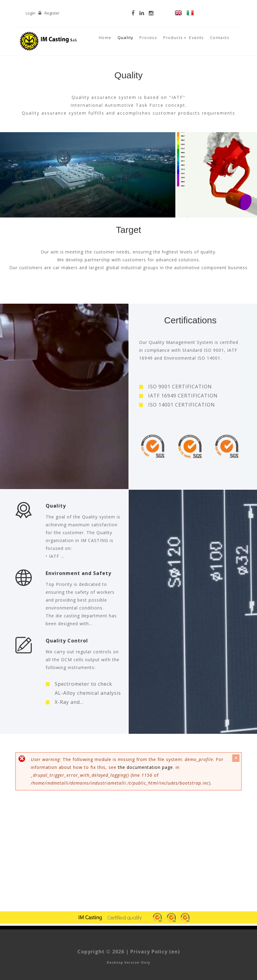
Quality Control (67, 641)
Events (196, 38)
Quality (126, 38)
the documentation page (145, 767)
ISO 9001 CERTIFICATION (180, 387)
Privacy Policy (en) (155, 952)
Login (31, 13)
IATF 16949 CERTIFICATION (183, 396)
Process (148, 38)
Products (173, 38)
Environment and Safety (78, 573)
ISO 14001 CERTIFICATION (182, 405)
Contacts (220, 38)
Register (52, 13)
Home (105, 38)
